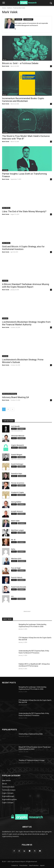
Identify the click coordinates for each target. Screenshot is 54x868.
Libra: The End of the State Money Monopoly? (24, 211)
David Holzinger (17, 464)
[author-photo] (9, 24)
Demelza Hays (17, 473)
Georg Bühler (16, 502)
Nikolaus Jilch (16, 559)
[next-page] (13, 409)
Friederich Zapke (17, 492)
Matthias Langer (17, 530)
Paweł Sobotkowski (19, 587)
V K (12, 596)
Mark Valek (6, 66)
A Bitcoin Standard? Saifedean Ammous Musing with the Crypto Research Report (26, 286)
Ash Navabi (15, 426)
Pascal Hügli (16, 568)
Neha (13, 549)
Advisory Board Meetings (10, 394)
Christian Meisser (18, 436)
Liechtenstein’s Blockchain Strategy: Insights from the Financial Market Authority (26, 323)
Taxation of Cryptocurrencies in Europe (32, 760)
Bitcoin (5, 60)
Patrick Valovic (17, 577)
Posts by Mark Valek (19, 8)
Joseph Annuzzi (17, 511)
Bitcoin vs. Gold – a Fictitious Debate (20, 63)
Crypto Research (17, 445)
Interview (5, 133)
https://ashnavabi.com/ (17, 431)
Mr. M (13, 540)
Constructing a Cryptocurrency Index (31, 734)
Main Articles (6, 208)
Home (4, 8)
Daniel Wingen (17, 455)
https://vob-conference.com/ (18, 459)
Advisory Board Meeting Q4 (15, 397)
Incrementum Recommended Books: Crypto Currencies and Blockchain (23, 100)
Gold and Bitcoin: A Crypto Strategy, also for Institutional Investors (23, 248)
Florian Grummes (18, 483)
